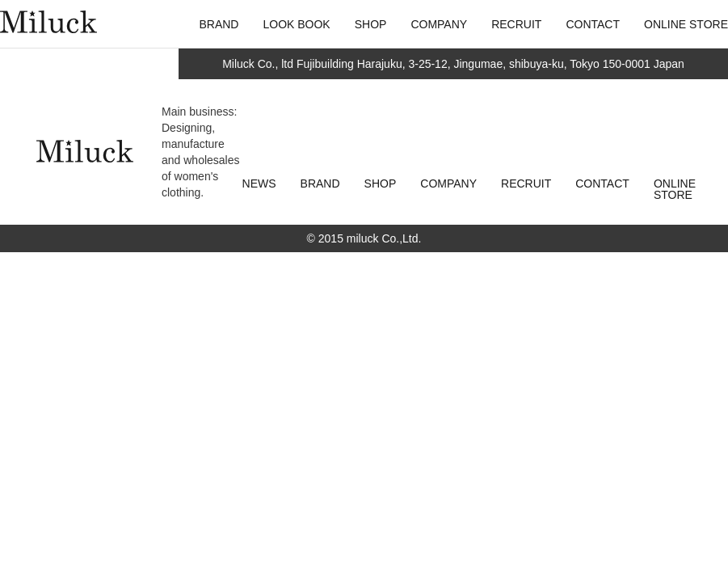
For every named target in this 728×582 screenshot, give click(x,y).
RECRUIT (526, 183)
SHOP (381, 183)
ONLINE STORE (675, 189)
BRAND (320, 183)
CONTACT (602, 183)
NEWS (259, 183)
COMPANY (448, 183)
